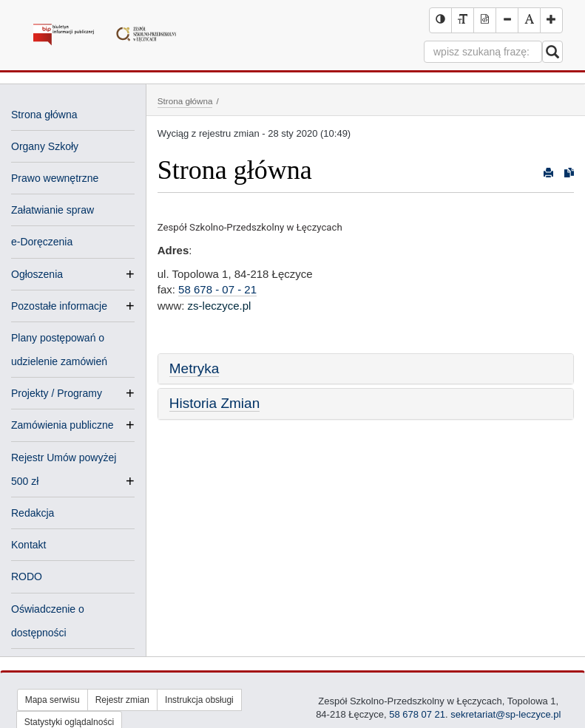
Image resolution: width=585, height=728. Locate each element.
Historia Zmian (214, 403)
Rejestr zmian (122, 700)
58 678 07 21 (416, 714)
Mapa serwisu (53, 700)
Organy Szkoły (45, 146)
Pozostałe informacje (59, 306)
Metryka (195, 368)
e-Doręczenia (42, 242)
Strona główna (44, 115)
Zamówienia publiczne (62, 425)
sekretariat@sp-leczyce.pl (505, 714)
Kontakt (28, 545)
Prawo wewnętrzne (55, 178)
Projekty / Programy (57, 393)
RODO (27, 576)
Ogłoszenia (37, 274)
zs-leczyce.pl (220, 306)
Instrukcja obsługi (199, 700)
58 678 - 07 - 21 (217, 289)
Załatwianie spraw (53, 210)
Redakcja (33, 513)
